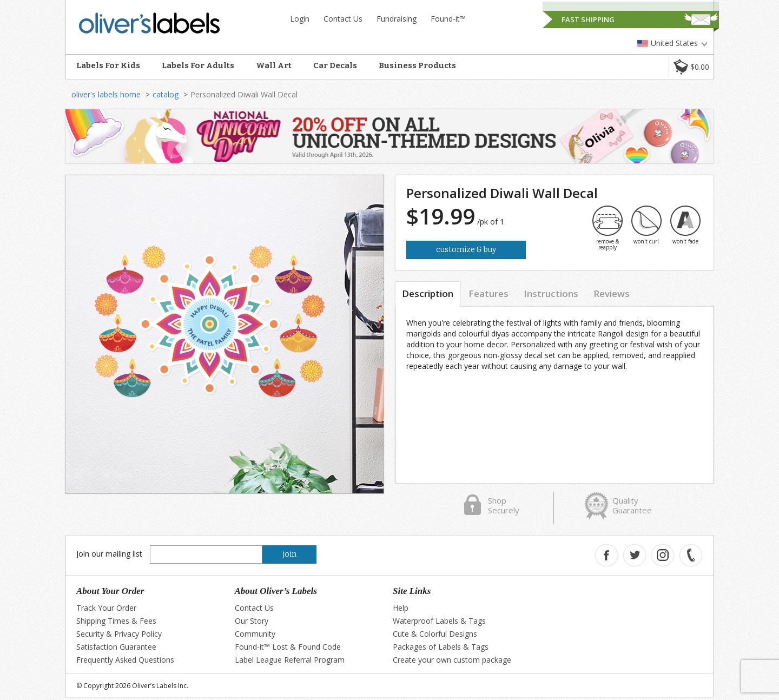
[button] (691, 67)
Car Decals (335, 65)
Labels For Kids (108, 65)
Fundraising (397, 19)
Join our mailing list (109, 554)
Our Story (252, 621)
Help (401, 608)
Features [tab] (488, 293)
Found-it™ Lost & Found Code (288, 647)
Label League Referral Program (290, 660)
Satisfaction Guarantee (116, 647)
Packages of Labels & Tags (441, 647)
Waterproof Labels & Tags (439, 621)
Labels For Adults (198, 65)
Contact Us (343, 19)
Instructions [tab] (551, 293)
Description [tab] (428, 293)
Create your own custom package (452, 660)
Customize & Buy (466, 250)
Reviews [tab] (612, 293)
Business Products (417, 65)
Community (255, 634)
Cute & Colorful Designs (435, 634)
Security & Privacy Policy (119, 634)
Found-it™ (448, 19)
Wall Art (274, 65)
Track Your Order (106, 608)
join (290, 554)
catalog (166, 94)
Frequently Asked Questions (125, 660)
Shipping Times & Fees (116, 621)
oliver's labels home (106, 94)
